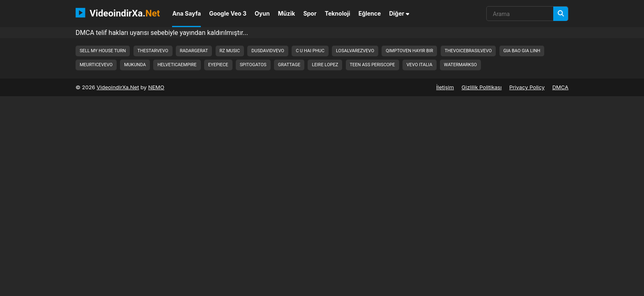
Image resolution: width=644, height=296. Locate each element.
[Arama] (561, 14)
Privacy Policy (527, 87)
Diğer (399, 13)
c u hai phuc (310, 51)
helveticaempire (177, 65)
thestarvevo (153, 51)
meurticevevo (96, 65)
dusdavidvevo (268, 51)
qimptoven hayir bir (409, 51)
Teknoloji (338, 13)
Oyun (262, 13)
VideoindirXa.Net (118, 87)
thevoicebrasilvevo (468, 51)
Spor (310, 13)
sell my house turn (103, 51)
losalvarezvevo (355, 51)
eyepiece (218, 65)
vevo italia (420, 65)
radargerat (194, 51)
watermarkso (460, 65)
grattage (289, 65)
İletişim (445, 87)
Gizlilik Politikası (482, 87)
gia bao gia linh (522, 51)
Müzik (287, 13)
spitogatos (253, 65)
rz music (230, 51)
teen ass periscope (373, 65)
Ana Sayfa (186, 13)
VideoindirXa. (118, 13)
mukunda (135, 65)
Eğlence (370, 13)
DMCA (560, 87)
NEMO (156, 87)
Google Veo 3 (228, 13)
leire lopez (325, 65)
